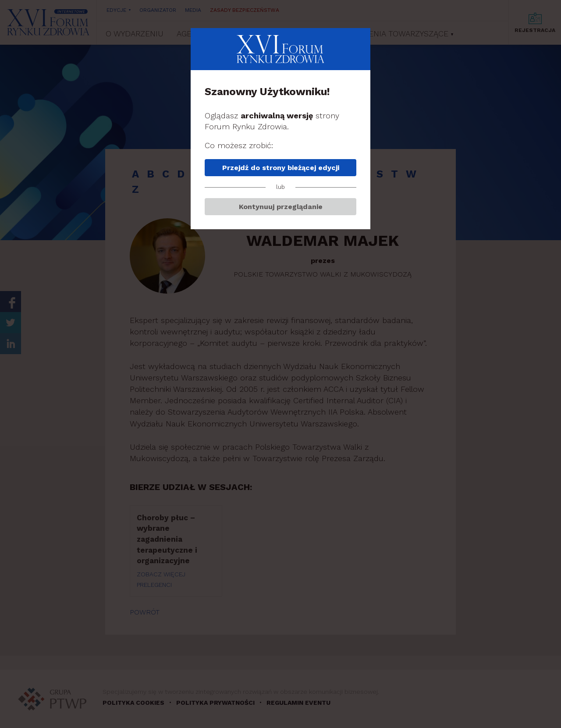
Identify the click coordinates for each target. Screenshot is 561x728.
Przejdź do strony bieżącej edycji (281, 168)
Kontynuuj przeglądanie (281, 207)
